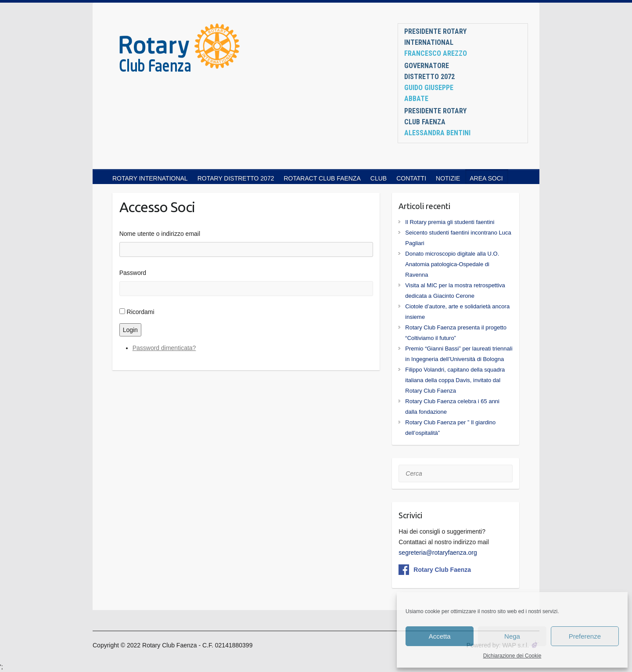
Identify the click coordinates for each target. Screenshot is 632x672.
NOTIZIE (448, 178)
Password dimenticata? (164, 348)
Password (133, 273)
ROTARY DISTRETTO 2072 (236, 178)
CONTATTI (411, 178)
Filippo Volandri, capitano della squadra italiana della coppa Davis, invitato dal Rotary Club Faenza (455, 380)
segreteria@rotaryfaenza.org (438, 553)
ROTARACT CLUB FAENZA (322, 178)
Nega (512, 636)
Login (130, 330)
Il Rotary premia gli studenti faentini (450, 222)
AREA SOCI (486, 178)
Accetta (440, 636)
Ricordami (141, 312)
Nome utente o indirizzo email (160, 234)
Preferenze (585, 636)
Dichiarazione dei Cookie (512, 656)
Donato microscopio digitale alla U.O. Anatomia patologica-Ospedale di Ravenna (452, 264)
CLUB (379, 178)
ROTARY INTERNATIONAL (150, 178)
